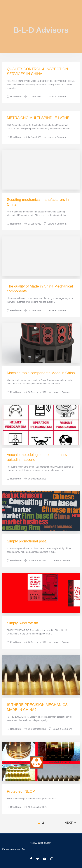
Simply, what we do (22, 623)
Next (70, 823)
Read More (14, 97)
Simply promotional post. (27, 541)
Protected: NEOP (21, 791)
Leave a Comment (57, 96)
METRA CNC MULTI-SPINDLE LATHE (38, 118)
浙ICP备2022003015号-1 (13, 849)
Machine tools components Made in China (41, 373)
